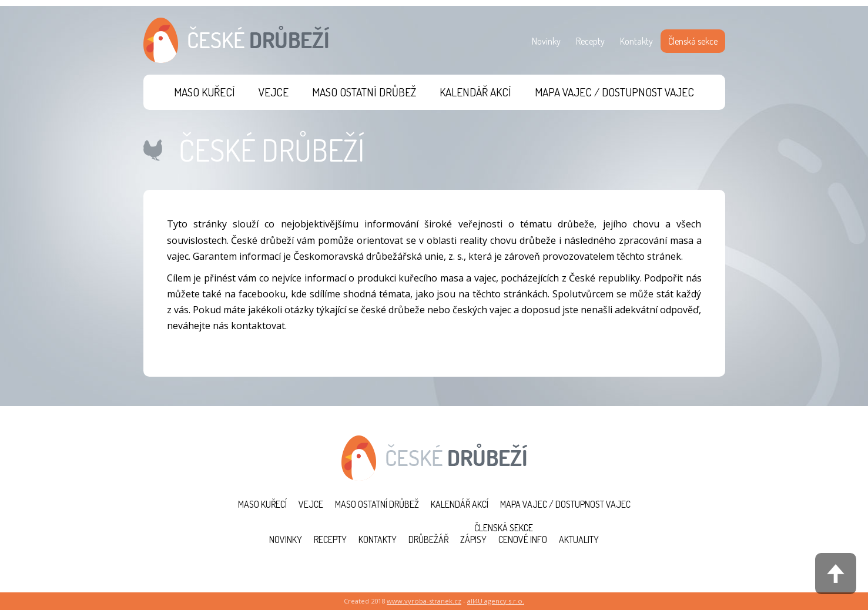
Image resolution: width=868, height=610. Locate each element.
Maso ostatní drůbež (364, 92)
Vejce (274, 92)
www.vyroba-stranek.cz (424, 601)
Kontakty (636, 41)
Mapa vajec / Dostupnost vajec (614, 92)
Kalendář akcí (475, 92)
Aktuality (579, 539)
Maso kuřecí (205, 92)
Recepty (590, 41)
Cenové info (523, 539)
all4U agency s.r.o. (496, 601)
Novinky (546, 41)
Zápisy (473, 539)
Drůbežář (428, 539)
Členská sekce (693, 41)
